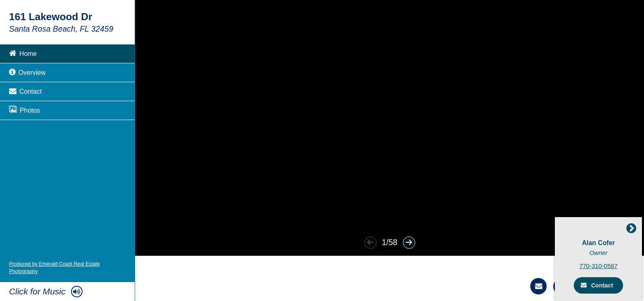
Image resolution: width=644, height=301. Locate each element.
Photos (24, 110)
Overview (27, 72)
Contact (25, 91)
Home (23, 53)
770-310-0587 (601, 265)
